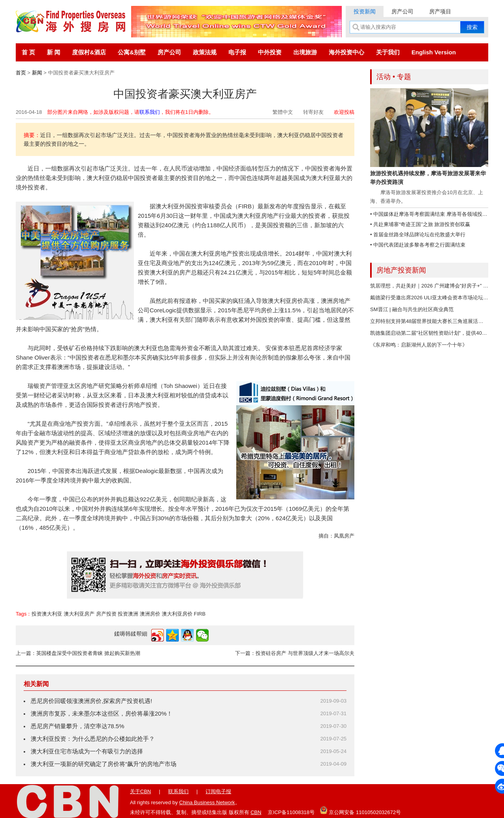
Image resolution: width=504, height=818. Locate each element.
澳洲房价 (150, 614)
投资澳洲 (128, 614)
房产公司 (402, 11)
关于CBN (140, 791)
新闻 (37, 73)
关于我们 (388, 52)
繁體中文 (283, 112)
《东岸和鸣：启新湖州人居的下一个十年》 (419, 345)
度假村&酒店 (89, 52)
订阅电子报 (218, 791)
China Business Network (207, 802)
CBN (256, 812)
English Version (434, 52)
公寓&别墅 (132, 52)
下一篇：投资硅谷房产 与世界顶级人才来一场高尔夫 (295, 653)
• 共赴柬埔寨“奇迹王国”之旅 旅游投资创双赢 (420, 224)
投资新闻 (365, 11)
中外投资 (270, 52)
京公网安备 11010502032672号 (360, 810)
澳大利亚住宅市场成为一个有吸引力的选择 (87, 751)
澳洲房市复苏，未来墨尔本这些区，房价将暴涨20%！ (102, 713)
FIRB (200, 614)
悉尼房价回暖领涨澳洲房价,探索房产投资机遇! (91, 701)
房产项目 (440, 11)
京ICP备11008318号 (291, 812)
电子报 (237, 52)
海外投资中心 (346, 52)
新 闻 (54, 52)
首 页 (28, 52)
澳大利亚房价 (177, 614)
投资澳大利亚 (47, 614)
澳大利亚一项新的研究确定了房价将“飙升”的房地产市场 (104, 764)
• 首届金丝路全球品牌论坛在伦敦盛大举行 (418, 235)
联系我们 (150, 112)
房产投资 (106, 614)
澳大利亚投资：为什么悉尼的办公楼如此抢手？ (93, 739)
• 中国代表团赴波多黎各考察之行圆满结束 (418, 245)
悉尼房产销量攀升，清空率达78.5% (78, 726)
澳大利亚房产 (79, 614)
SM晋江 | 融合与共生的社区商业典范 (412, 309)
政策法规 (205, 52)
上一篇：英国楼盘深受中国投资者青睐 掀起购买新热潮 (78, 653)
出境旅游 (305, 52)
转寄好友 (313, 112)
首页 (21, 73)
